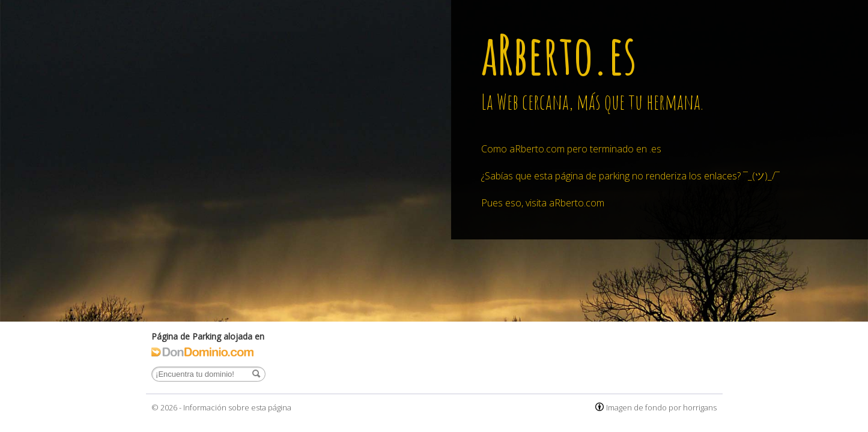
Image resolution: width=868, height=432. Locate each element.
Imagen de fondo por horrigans (661, 407)
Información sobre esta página (237, 407)
